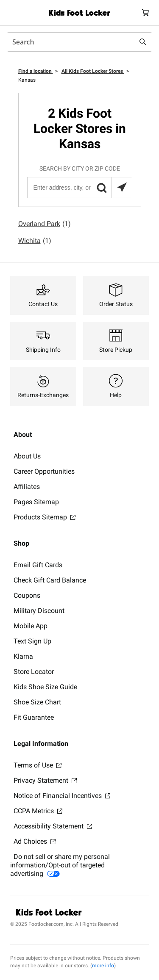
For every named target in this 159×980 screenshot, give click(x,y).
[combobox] (79, 42)
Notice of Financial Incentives (62, 796)
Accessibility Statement (53, 826)
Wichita (35, 241)
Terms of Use (38, 765)
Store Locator (34, 672)
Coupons (27, 595)
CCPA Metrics (38, 811)
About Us (27, 456)
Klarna (23, 656)
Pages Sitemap (36, 502)
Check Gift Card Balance (50, 580)
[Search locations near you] (122, 188)
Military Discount (39, 611)
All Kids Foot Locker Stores (93, 71)
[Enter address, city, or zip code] (79, 188)
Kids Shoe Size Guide (45, 687)
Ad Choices (35, 841)
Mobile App (31, 626)
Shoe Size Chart (37, 702)
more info (103, 966)
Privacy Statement (45, 780)
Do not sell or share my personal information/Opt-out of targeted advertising (60, 865)
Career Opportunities (44, 471)
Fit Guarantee (34, 717)
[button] (101, 188)
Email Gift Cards (38, 565)
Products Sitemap (45, 517)
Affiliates (27, 487)
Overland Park (45, 224)
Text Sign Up (32, 641)
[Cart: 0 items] (145, 13)
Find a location (36, 71)
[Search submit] (143, 42)
